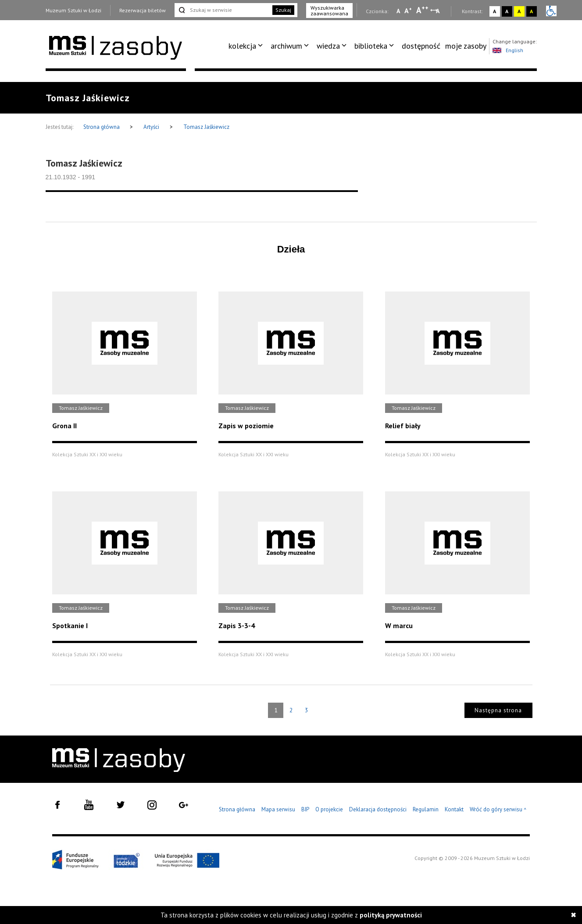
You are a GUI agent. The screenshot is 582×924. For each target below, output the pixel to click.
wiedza (328, 46)
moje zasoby (466, 46)
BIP (305, 809)
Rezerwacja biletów (143, 10)
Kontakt (454, 809)
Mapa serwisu (278, 809)
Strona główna (102, 127)
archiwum (286, 46)
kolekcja (242, 46)
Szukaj (283, 10)
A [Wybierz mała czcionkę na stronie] (398, 11)
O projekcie (329, 809)
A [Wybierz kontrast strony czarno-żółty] (531, 11)
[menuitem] (247, 46)
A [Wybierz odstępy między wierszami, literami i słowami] (438, 11)
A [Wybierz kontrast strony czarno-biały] (507, 11)
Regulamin (426, 809)
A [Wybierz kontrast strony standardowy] (495, 11)
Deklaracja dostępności (378, 809)
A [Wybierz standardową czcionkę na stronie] (408, 11)
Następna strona (498, 710)
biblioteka (371, 46)
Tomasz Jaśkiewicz (206, 127)
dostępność (421, 46)
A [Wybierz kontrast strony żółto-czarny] (519, 11)
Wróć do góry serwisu (498, 810)
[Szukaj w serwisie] (223, 10)
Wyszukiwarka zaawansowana (329, 11)
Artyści (151, 127)
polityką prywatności (391, 915)
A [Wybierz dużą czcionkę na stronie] (422, 10)
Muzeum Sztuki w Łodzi (73, 10)
